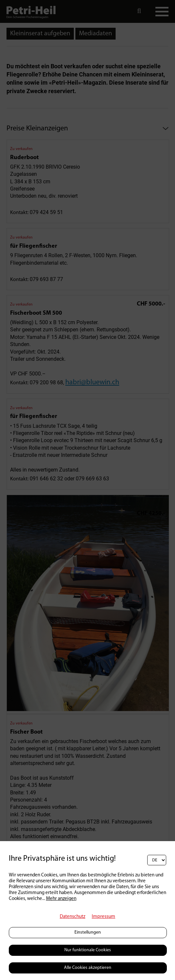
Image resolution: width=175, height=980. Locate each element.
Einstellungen (88, 932)
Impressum (103, 917)
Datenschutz (72, 917)
